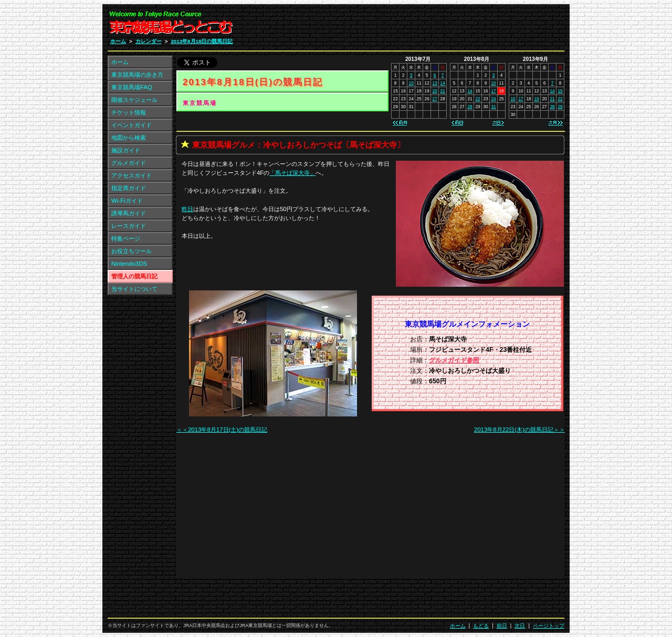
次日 (520, 626)
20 (435, 91)
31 (493, 107)
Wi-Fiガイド (127, 201)
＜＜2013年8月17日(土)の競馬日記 (222, 430)
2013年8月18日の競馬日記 (202, 41)
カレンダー (149, 41)
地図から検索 (129, 138)
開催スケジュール (134, 100)
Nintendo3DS (129, 264)
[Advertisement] (439, 25)
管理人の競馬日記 (134, 276)
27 (435, 99)
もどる (481, 626)
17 (493, 91)
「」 (292, 173)
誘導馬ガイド (129, 213)
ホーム (118, 41)
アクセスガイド (132, 175)
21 (443, 91)
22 (477, 99)
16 (513, 99)
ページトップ (549, 626)
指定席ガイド (129, 188)
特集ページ (126, 238)
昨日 (187, 209)
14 (443, 83)
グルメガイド (129, 163)
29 (560, 107)
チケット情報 (129, 112)
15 (560, 91)
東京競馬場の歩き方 (137, 75)
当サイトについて (134, 289)
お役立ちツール (132, 251)
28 (470, 107)
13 (435, 83)
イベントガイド (132, 125)
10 (411, 83)
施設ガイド (126, 150)
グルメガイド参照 (454, 360)
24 (493, 99)
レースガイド (129, 226)
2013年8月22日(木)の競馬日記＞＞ (519, 430)
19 (536, 99)
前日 (502, 626)
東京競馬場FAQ (132, 87)
